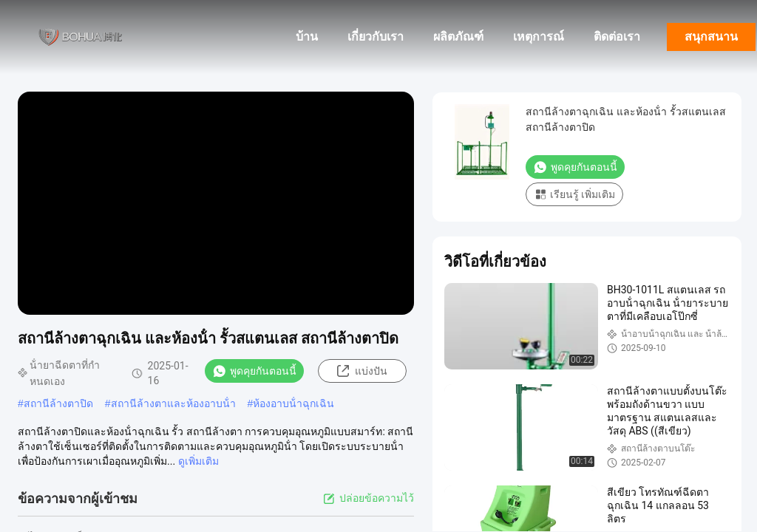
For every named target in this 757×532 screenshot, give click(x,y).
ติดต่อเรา (617, 37)
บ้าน (307, 37)
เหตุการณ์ (539, 37)
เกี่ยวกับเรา (376, 37)
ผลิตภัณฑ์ (458, 37)
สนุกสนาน (711, 37)
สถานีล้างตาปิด (58, 403)
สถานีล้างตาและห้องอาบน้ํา (173, 403)
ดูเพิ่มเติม (198, 461)
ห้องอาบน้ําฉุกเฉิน (293, 403)
